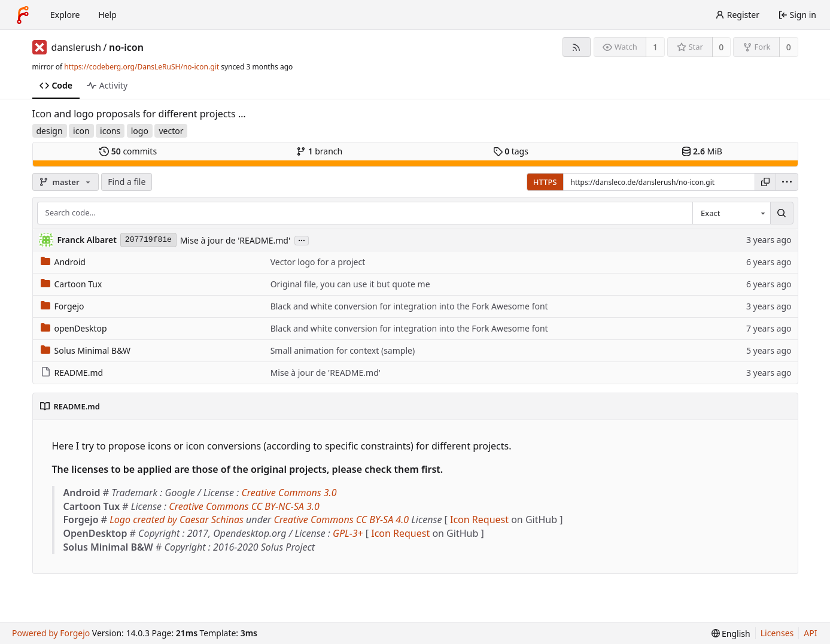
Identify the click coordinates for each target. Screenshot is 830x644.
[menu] (787, 182)
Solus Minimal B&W (86, 350)
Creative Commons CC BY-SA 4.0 (341, 520)
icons (110, 131)
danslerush (77, 47)
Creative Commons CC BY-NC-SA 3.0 (244, 506)
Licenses (777, 633)
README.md (72, 373)
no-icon (126, 47)
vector (171, 131)
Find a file (127, 182)
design (50, 131)
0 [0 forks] (789, 47)
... (302, 240)
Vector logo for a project (318, 262)
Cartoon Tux (72, 284)
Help (107, 15)
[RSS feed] (577, 47)
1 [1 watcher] (655, 47)
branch (319, 151)
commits (128, 151)
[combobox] (731, 213)
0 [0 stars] (721, 47)
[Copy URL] (765, 182)
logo (140, 131)
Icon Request (479, 520)
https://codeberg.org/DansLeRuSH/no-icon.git (142, 67)
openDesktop (74, 328)
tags (511, 151)
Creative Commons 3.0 (289, 493)
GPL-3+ (348, 533)
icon (81, 131)
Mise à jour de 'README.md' (235, 240)
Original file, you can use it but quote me (350, 284)
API (810, 633)
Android (63, 262)
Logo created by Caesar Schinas (177, 520)
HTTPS (545, 182)
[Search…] (782, 213)
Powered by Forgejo (51, 633)
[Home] (23, 15)
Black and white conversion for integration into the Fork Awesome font (409, 306)
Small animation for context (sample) (343, 350)
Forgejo (63, 306)
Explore (65, 15)
